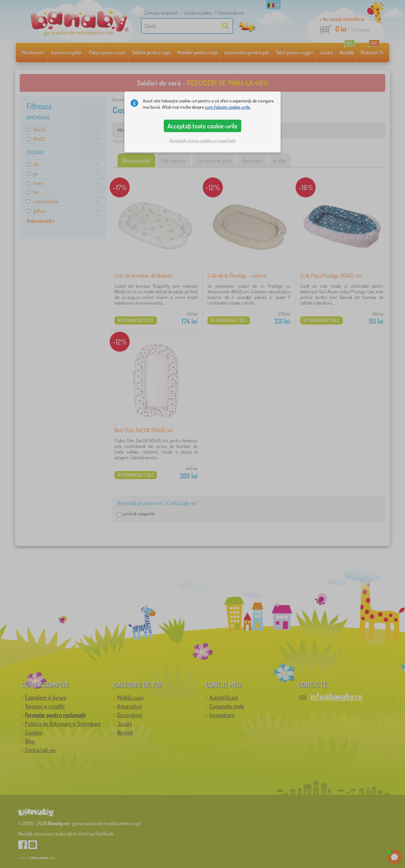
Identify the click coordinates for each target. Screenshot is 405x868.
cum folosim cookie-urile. (228, 107)
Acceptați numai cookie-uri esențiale (202, 140)
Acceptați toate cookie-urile (202, 126)
